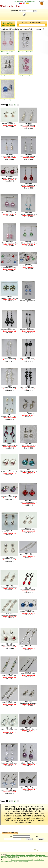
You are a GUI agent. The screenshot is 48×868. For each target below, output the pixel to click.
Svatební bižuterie (30, 855)
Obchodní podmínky (29, 2)
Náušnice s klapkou (26, 76)
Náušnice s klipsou (8, 100)
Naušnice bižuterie (11, 856)
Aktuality (20, 2)
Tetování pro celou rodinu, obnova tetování (22, 860)
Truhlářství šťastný (23, 861)
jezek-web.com (43, 850)
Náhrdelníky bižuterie (22, 856)
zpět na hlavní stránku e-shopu (8, 24)
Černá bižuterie (43, 856)
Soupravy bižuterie (11, 855)
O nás (15, 2)
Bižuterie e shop (21, 855)
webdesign (36, 850)
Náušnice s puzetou (8, 76)
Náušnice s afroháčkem (26, 52)
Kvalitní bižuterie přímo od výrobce (10, 857)
